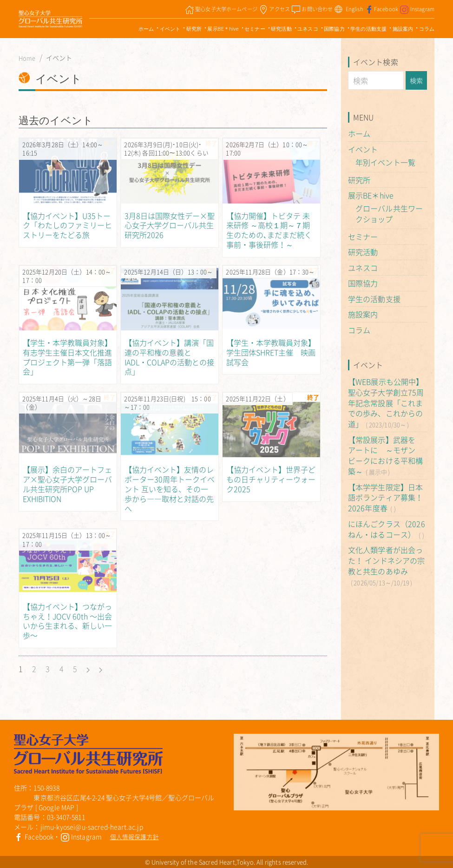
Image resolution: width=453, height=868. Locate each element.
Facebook (34, 836)
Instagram (81, 836)
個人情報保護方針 (135, 837)
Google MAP (57, 807)
